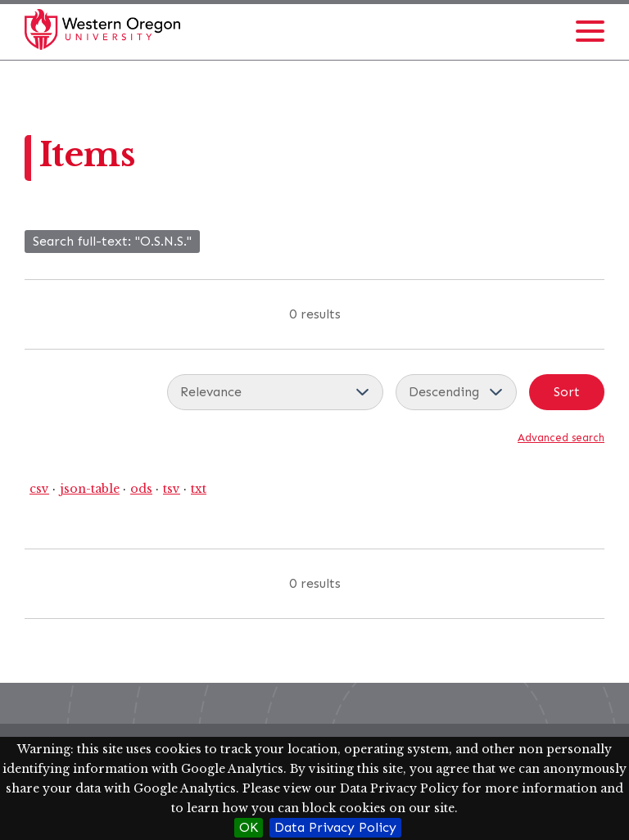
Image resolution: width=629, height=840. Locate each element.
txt (199, 489)
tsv (172, 489)
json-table (90, 489)
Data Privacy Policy (335, 827)
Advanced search (561, 438)
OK (249, 827)
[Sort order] (456, 392)
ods (141, 489)
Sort (567, 392)
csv (39, 489)
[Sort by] (275, 392)
